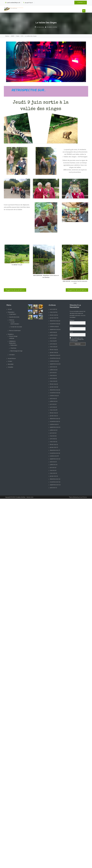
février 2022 (53, 444)
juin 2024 (52, 372)
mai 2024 (52, 375)
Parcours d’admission (15, 331)
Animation (12, 355)
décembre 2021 (54, 450)
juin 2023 (52, 404)
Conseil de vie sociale (16, 327)
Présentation (11, 312)
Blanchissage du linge (16, 351)
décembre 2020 (54, 479)
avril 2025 (53, 344)
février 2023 (53, 413)
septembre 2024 (54, 364)
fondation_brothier (52, 27)
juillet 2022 (53, 430)
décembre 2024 (54, 355)
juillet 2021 (53, 465)
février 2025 (53, 350)
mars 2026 (53, 312)
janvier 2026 (53, 318)
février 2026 (53, 315)
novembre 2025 (54, 324)
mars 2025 (53, 347)
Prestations (11, 334)
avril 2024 (53, 378)
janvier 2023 (53, 416)
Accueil (10, 309)
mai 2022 (52, 436)
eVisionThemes (83, 497)
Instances (12, 320)
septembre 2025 (54, 329)
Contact (10, 361)
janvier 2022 (53, 447)
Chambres (13, 348)
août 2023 (53, 398)
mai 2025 (52, 341)
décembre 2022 (54, 419)
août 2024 (53, 367)
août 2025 (53, 332)
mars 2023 (53, 410)
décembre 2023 (54, 390)
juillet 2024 (53, 370)
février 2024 (53, 384)
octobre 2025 (54, 326)
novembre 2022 (54, 421)
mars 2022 (53, 442)
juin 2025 (52, 338)
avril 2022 (53, 439)
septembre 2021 (54, 459)
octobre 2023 (54, 396)
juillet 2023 (53, 401)
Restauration (14, 345)
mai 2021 (52, 470)
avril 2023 (53, 407)
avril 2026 (53, 309)
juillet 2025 (53, 335)
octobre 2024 (54, 361)
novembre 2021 (54, 453)
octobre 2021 (53, 456)
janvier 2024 (53, 387)
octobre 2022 (54, 424)
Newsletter (11, 364)
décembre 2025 (54, 321)
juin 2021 (52, 467)
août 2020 (53, 488)
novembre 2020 (54, 482)
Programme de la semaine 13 (15, 290)
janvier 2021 (53, 476)
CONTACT (81, 3)
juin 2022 (52, 433)
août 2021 (53, 462)
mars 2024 (53, 381)
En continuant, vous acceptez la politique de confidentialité (77, 339)
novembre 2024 (54, 358)
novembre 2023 (54, 393)
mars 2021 (53, 473)
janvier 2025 (53, 352)
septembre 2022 (54, 427)
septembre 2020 (54, 485)
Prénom (72, 320)
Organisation (13, 314)
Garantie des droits (14, 317)
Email (71, 332)
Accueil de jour (12, 358)
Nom (71, 326)
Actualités (10, 367)
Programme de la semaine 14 (77, 290)
